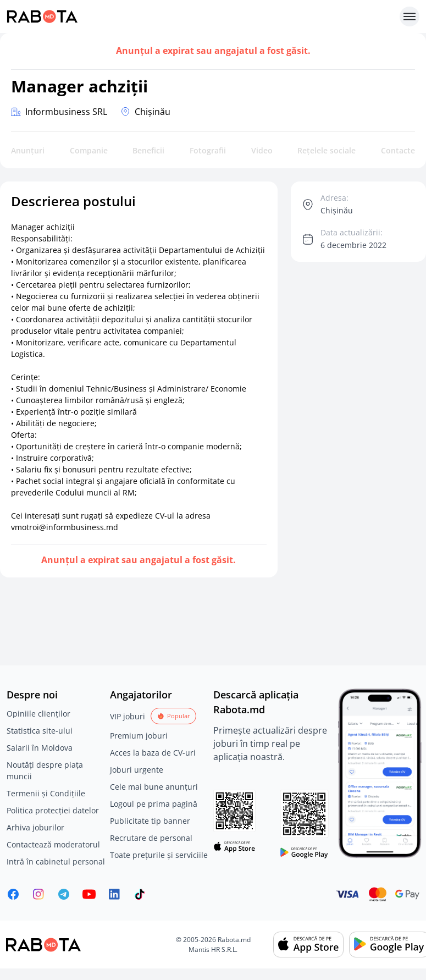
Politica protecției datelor (53, 810)
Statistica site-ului (40, 731)
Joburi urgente (137, 770)
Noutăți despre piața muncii (45, 770)
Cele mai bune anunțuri (154, 787)
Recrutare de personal (151, 838)
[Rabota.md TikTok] (140, 894)
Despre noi (32, 695)
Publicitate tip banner (150, 821)
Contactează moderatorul (53, 844)
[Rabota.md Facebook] (13, 894)
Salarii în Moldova (40, 748)
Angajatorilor (141, 695)
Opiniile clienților (38, 714)
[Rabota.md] (201, 16)
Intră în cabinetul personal (56, 861)
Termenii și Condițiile (46, 793)
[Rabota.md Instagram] (38, 894)
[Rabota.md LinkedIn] (114, 894)
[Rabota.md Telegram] (64, 894)
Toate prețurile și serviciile (159, 855)
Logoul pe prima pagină (154, 804)
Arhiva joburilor (35, 827)
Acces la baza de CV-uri (153, 753)
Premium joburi (139, 736)
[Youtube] (89, 894)
